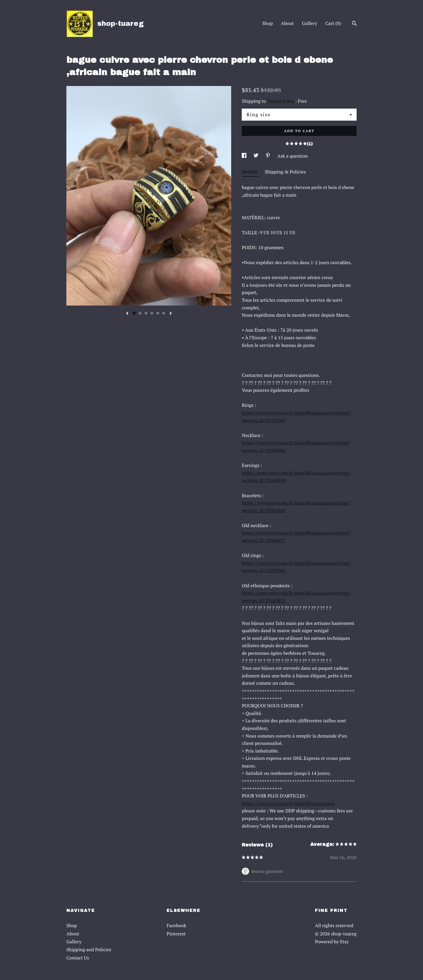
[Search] (354, 24)
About (288, 23)
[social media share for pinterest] (268, 156)
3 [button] (146, 313)
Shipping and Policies (89, 949)
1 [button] (134, 313)
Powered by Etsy (332, 942)
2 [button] (140, 313)
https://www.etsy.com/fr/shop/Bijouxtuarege (288, 803)
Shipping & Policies (285, 172)
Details (250, 172)
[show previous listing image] (127, 314)
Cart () (333, 23)
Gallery (309, 23)
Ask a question (293, 156)
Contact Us (78, 958)
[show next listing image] (171, 314)
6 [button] (164, 313)
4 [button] (152, 313)
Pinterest (176, 934)
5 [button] (158, 313)
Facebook (176, 925)
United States (281, 101)
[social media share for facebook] (245, 156)
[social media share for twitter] (257, 156)
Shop (268, 23)
